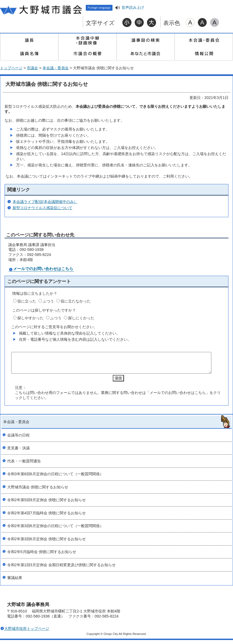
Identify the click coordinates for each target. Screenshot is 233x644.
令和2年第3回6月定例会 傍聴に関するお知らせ (46, 543)
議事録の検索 (146, 40)
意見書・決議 (18, 452)
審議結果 (15, 582)
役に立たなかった (76, 301)
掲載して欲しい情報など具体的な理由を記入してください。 (69, 333)
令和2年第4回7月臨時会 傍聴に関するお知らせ (46, 517)
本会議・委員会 (204, 40)
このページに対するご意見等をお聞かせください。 (54, 327)
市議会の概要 (87, 53)
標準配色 (190, 22)
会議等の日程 (18, 439)
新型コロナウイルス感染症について (42, 208)
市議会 (32, 68)
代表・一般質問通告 (24, 465)
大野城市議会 (41, 9)
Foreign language (99, 8)
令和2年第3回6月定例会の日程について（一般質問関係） (55, 530)
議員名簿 (29, 53)
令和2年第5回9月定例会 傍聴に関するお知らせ (46, 504)
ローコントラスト (215, 22)
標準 (139, 22)
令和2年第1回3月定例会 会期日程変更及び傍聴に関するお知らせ (61, 569)
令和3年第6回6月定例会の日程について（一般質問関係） (55, 478)
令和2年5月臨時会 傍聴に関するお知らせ (42, 556)
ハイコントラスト (202, 22)
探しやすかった (30, 318)
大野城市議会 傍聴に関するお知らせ (38, 491)
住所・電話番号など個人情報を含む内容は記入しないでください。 (75, 339)
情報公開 (204, 53)
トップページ (11, 68)
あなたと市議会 (146, 53)
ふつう (48, 301)
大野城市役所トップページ (27, 632)
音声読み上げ (133, 8)
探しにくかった (81, 318)
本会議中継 (87, 40)
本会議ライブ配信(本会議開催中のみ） (45, 202)
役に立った (27, 301)
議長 (29, 40)
